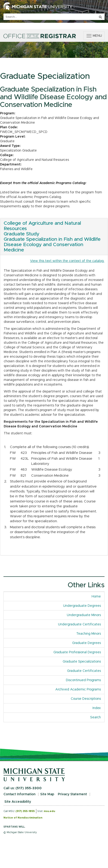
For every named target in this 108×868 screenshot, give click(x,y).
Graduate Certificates (84, 671)
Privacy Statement (72, 794)
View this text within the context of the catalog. (67, 261)
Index (98, 708)
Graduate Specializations (82, 662)
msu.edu (49, 811)
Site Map (47, 794)
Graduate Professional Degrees (77, 652)
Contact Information (19, 794)
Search (96, 717)
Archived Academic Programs (78, 690)
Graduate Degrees (86, 643)
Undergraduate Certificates (79, 624)
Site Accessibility (18, 802)
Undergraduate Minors (84, 615)
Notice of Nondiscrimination (23, 818)
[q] (54, 17)
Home (96, 597)
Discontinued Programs (83, 680)
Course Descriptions (86, 699)
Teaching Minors (89, 634)
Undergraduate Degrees (82, 606)
